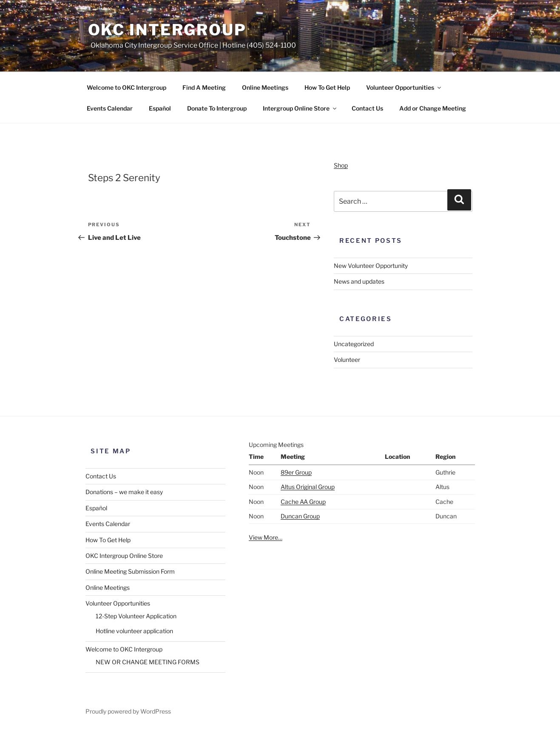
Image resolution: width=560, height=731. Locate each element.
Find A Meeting (204, 87)
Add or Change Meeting (433, 108)
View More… (266, 537)
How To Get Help (327, 87)
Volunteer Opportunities (404, 87)
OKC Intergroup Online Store (124, 556)
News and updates (359, 281)
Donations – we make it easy (124, 492)
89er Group (296, 472)
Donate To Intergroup (217, 108)
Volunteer (347, 360)
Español (160, 108)
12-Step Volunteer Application (136, 616)
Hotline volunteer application (134, 631)
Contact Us (367, 108)
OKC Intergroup (167, 30)
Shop (341, 165)
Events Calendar (110, 108)
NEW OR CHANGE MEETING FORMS (148, 662)
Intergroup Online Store (300, 108)
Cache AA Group (303, 502)
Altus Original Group (308, 487)
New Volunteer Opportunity (371, 266)
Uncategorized (354, 344)
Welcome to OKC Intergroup (126, 87)
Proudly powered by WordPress (128, 711)
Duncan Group (300, 516)
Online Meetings (265, 87)
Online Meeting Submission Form (130, 571)
